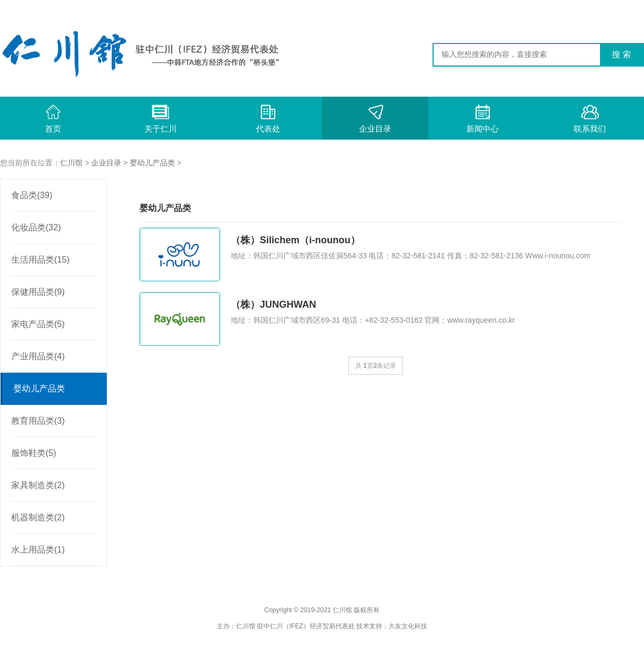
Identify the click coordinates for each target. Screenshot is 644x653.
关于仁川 (160, 119)
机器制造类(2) (38, 517)
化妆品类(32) (36, 227)
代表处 (268, 119)
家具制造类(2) (38, 485)
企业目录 (375, 119)
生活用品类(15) (40, 260)
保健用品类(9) (38, 292)
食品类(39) (32, 195)
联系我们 (590, 119)
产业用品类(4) (38, 356)
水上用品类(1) (38, 550)
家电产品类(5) (38, 324)
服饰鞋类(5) (34, 453)
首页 (53, 119)
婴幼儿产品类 (152, 163)
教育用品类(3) (38, 421)
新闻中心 (482, 119)
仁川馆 (71, 163)
